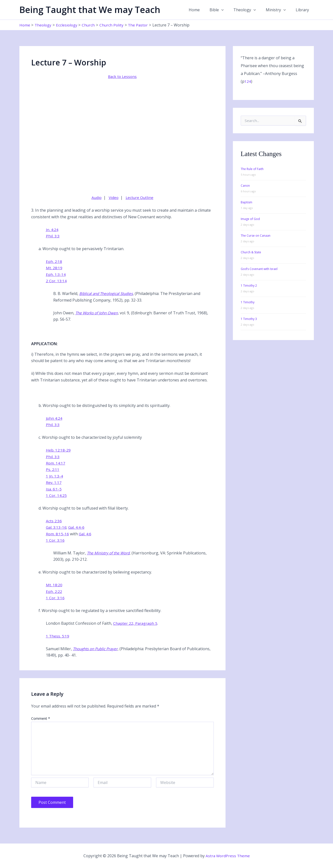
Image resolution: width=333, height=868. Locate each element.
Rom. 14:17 (56, 463)
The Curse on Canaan (256, 236)
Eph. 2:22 (54, 591)
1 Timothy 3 (249, 319)
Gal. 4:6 (85, 534)
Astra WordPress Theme (228, 856)
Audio (96, 197)
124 (248, 81)
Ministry (279, 10)
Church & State (251, 252)
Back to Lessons (122, 76)
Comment (41, 718)
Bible (224, 10)
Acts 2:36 (54, 521)
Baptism (246, 202)
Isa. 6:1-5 (54, 489)
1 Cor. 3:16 (55, 540)
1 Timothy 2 (249, 286)
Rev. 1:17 (54, 482)
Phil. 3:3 (53, 236)
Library (303, 10)
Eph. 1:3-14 (56, 274)
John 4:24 (54, 418)
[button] (228, 10)
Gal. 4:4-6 (77, 527)
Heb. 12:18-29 (58, 450)
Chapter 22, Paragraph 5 (136, 623)
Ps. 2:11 (53, 469)
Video (113, 197)
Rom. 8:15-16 (58, 534)
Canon (245, 186)
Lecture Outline (140, 197)
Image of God (250, 219)
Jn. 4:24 (52, 230)
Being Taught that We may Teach (90, 10)
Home (203, 10)
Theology (250, 10)
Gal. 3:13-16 (56, 527)
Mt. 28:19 (54, 268)
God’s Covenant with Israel (259, 269)
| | (122, 197)
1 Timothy (248, 302)
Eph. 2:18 (54, 261)
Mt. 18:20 (54, 585)
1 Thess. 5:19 (58, 636)
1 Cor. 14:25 (56, 495)
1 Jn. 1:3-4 (55, 476)
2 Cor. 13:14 (56, 281)
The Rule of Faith (252, 169)
